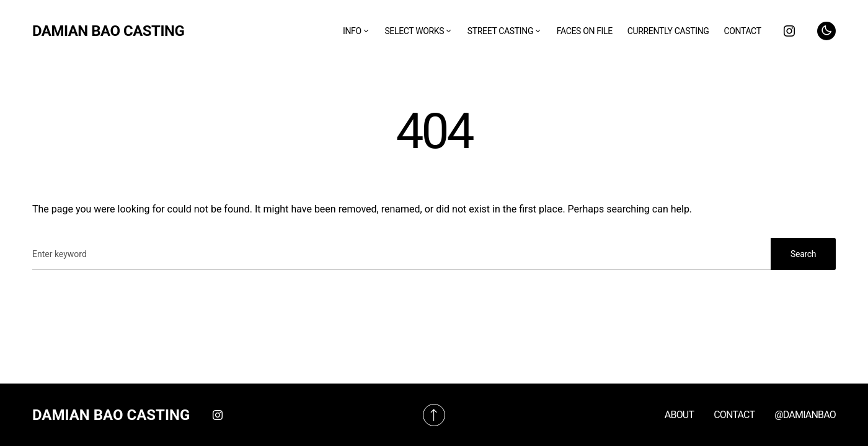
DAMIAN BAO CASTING (108, 31)
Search (803, 254)
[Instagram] (789, 31)
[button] (826, 31)
